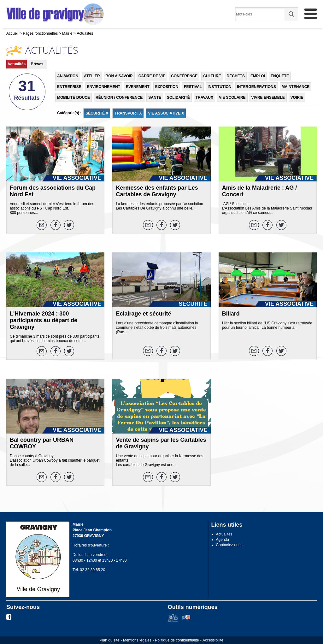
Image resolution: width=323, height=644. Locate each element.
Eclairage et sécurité (143, 314)
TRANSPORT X (128, 113)
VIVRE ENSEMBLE (268, 97)
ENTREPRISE (69, 87)
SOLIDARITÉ (178, 97)
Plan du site (110, 640)
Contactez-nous (229, 545)
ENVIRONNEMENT (104, 87)
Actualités (17, 64)
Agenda (223, 540)
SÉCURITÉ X (97, 113)
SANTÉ (155, 97)
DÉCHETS (236, 76)
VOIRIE (297, 97)
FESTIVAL (193, 87)
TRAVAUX (204, 97)
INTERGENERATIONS (257, 87)
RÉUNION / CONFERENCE (119, 97)
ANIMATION (68, 76)
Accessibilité (213, 640)
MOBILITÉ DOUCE (73, 97)
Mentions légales (137, 640)
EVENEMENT (138, 87)
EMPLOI (258, 76)
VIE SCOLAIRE (232, 97)
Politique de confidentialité (177, 640)
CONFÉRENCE (184, 76)
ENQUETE (280, 76)
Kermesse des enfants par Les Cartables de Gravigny (157, 191)
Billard (231, 314)
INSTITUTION (219, 87)
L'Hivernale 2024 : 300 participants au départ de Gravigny (44, 320)
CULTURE (212, 76)
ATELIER (92, 76)
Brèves (37, 64)
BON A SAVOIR (119, 76)
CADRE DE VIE (152, 76)
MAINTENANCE (296, 87)
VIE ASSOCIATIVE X (166, 113)
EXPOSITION (167, 87)
